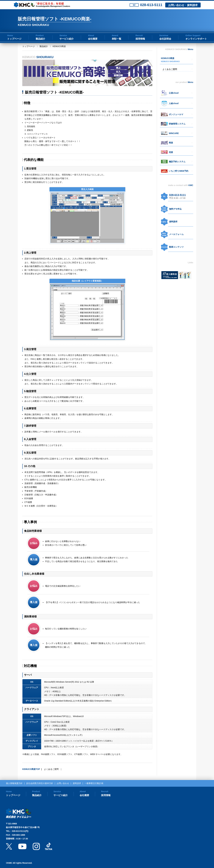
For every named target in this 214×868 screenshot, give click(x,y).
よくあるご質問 (51, 769)
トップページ (14, 39)
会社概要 (93, 39)
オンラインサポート (196, 39)
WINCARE (174, 133)
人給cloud (174, 103)
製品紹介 (40, 39)
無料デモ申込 (175, 209)
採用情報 (140, 39)
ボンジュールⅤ (176, 114)
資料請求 (173, 222)
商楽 (171, 143)
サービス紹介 (67, 39)
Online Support (193, 35)
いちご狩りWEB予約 (179, 171)
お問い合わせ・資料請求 (183, 5)
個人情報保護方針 (14, 783)
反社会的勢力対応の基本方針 (40, 783)
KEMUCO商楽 (168, 58)
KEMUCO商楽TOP (31, 769)
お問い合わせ (63, 783)
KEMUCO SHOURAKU (170, 62)
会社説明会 (165, 39)
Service (63, 35)
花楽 (171, 152)
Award (115, 35)
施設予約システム (177, 162)
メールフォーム (176, 234)
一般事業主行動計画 (94, 783)
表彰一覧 (117, 39)
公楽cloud (174, 93)
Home (10, 35)
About (91, 35)
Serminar (164, 35)
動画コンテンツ (176, 247)
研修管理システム (177, 124)
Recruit (139, 35)
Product (40, 35)
